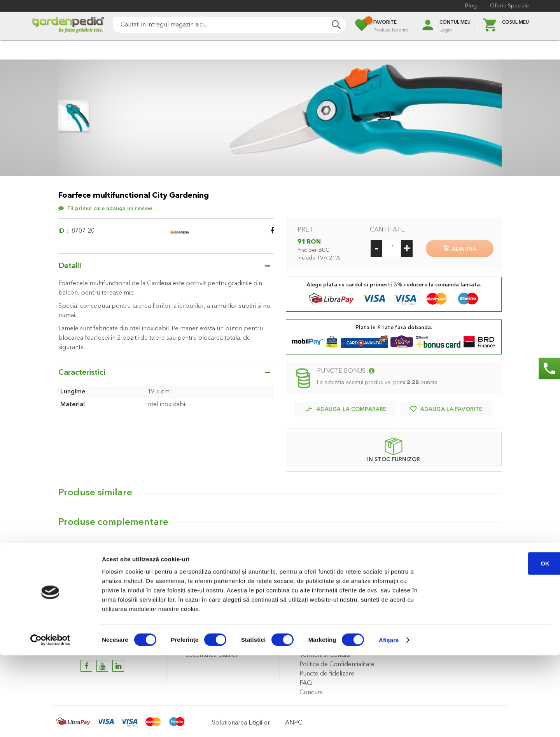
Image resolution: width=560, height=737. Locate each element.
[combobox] (229, 25)
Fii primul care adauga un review (110, 209)
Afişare (389, 722)
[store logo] (68, 26)
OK (495, 645)
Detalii (70, 266)
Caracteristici (82, 373)
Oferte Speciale (509, 6)
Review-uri (81, 549)
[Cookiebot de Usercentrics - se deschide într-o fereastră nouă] (50, 722)
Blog (471, 6)
